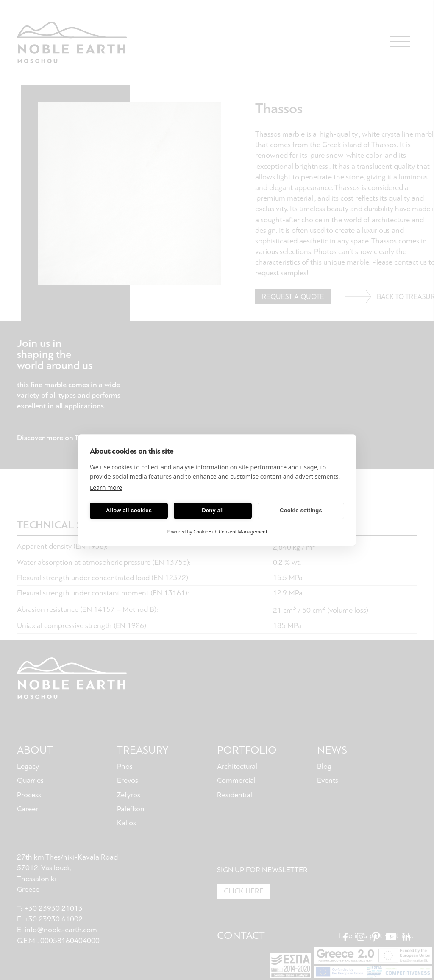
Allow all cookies (129, 510)
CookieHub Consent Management (230, 532)
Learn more (106, 487)
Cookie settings (301, 510)
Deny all (213, 510)
